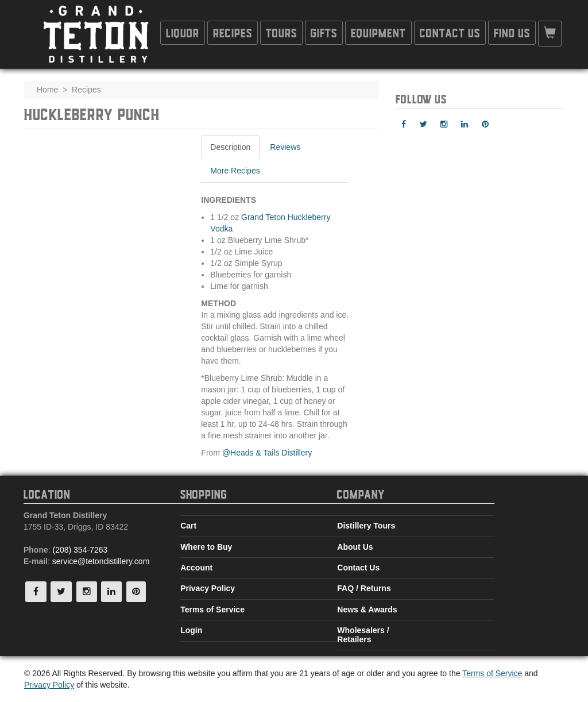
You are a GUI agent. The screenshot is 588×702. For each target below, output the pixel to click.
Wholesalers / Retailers (363, 635)
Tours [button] (281, 32)
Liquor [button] (183, 32)
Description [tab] (230, 147)
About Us (355, 547)
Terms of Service (212, 610)
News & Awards (367, 610)
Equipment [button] (378, 32)
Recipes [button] (233, 32)
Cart (188, 526)
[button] (550, 34)
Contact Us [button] (450, 32)
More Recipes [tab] (235, 171)
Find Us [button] (512, 32)
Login (191, 630)
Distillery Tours (366, 526)
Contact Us (358, 568)
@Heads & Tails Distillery (267, 453)
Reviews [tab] (285, 147)
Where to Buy (206, 547)
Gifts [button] (324, 32)
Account (196, 568)
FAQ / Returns (364, 588)
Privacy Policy (208, 588)
